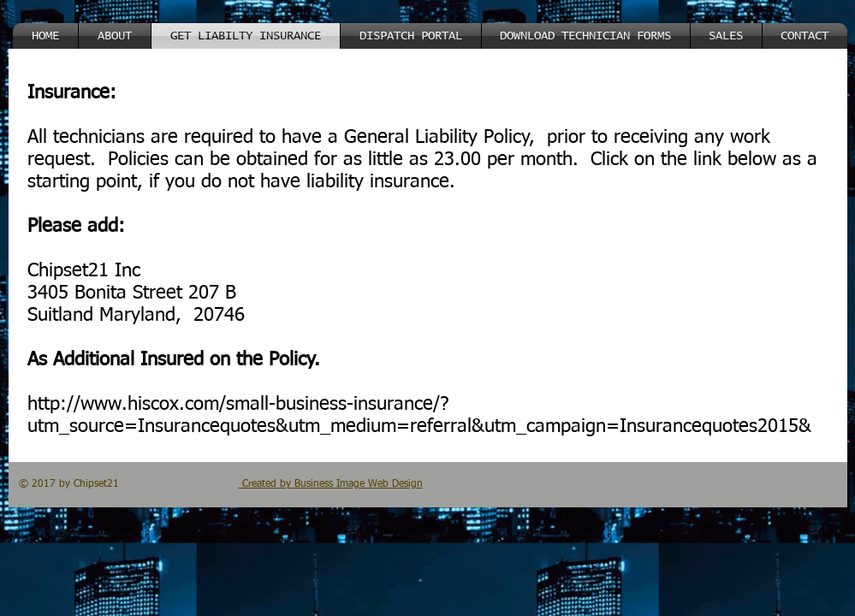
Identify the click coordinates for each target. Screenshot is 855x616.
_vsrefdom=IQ (425, 427)
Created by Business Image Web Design (331, 484)
